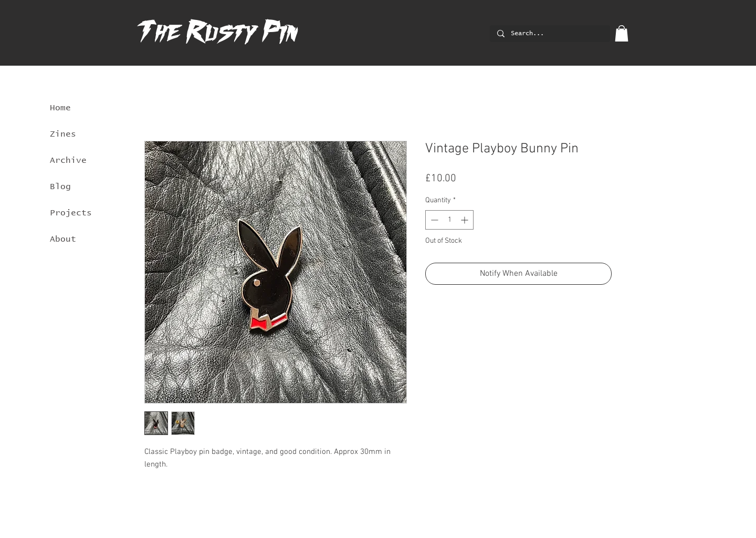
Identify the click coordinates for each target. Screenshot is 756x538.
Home (60, 108)
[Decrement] (433, 220)
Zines (63, 134)
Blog (60, 187)
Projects (71, 213)
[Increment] (465, 220)
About (63, 239)
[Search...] (549, 34)
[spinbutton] (449, 220)
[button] (622, 33)
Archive (68, 160)
